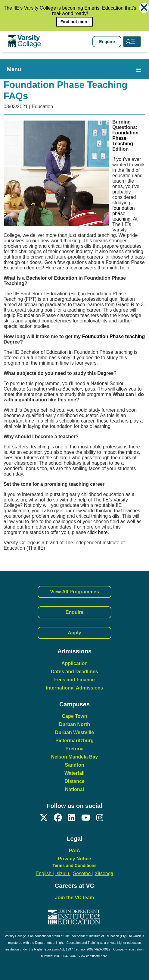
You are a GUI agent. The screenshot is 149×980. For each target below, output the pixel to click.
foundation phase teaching (124, 214)
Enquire (107, 42)
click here (98, 532)
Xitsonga (104, 873)
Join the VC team (75, 898)
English (44, 873)
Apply (74, 633)
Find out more (74, 22)
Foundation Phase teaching (113, 336)
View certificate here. (93, 956)
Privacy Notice (74, 859)
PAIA (74, 851)
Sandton (75, 765)
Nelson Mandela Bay (75, 757)
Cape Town (74, 716)
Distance (74, 781)
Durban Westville (75, 732)
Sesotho (82, 873)
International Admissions (74, 688)
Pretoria (74, 749)
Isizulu (63, 873)
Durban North (74, 724)
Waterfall (74, 773)
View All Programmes (74, 592)
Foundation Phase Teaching (125, 138)
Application (74, 663)
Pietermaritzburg (74, 741)
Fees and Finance (74, 680)
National (74, 789)
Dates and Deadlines (74, 672)
